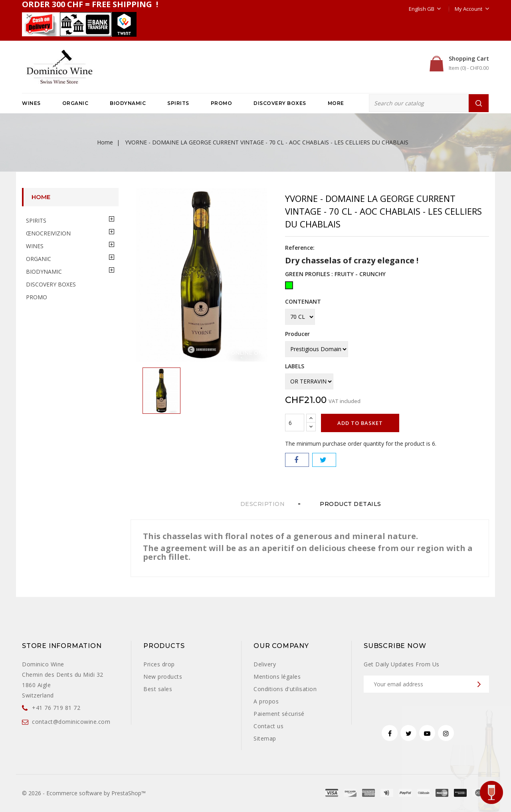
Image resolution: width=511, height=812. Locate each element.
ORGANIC (75, 103)
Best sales (158, 689)
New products (163, 677)
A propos (266, 701)
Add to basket (360, 423)
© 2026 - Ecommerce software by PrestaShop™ (84, 793)
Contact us (268, 726)
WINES (31, 103)
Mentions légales (277, 677)
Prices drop (159, 664)
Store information (62, 646)
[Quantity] (295, 423)
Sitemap (265, 738)
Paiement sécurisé (279, 714)
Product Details (353, 504)
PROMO (222, 103)
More (336, 103)
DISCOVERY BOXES (280, 103)
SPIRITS (178, 103)
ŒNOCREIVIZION (48, 233)
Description (263, 504)
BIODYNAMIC (128, 103)
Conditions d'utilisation (285, 689)
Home (41, 197)
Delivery (265, 664)
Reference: (300, 248)
